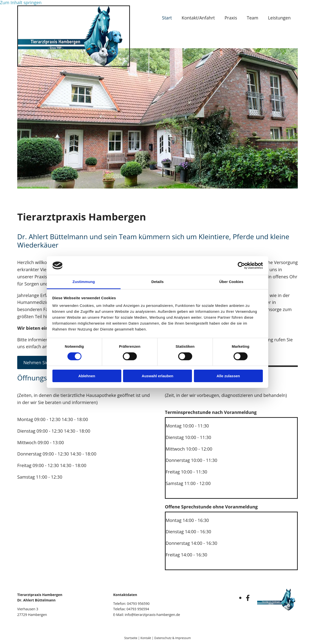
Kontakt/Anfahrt (198, 18)
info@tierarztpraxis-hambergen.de (152, 615)
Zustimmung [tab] (84, 282)
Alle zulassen (228, 376)
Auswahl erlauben (157, 376)
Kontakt (146, 638)
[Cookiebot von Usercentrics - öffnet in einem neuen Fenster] (241, 266)
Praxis (231, 18)
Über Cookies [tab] (231, 282)
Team (252, 18)
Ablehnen (87, 376)
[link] (280, 18)
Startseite (131, 638)
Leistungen (279, 18)
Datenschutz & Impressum (173, 638)
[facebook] (248, 598)
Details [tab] (157, 282)
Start (166, 18)
